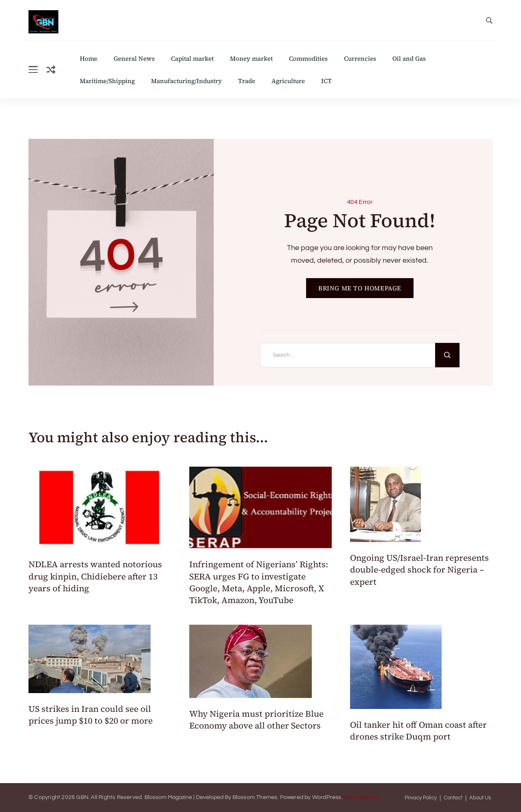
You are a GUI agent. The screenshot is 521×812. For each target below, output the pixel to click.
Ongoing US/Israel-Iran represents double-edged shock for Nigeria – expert (419, 570)
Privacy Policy (361, 797)
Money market (251, 58)
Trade (247, 81)
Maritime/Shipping (107, 81)
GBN (82, 797)
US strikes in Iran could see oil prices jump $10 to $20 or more (92, 715)
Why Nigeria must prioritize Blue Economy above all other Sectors (256, 720)
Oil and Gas (409, 58)
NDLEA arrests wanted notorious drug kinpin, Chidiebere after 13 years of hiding (95, 576)
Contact (453, 798)
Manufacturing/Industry (186, 81)
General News (134, 58)
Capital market (192, 58)
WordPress (327, 797)
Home (89, 58)
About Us (480, 798)
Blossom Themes (255, 797)
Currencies (360, 58)
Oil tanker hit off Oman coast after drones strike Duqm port (418, 731)
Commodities (308, 58)
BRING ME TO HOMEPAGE (360, 288)
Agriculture (288, 81)
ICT (326, 81)
